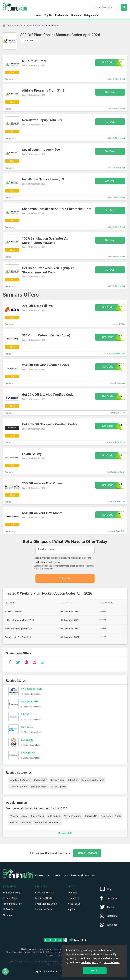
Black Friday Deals (45, 893)
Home (38, 15)
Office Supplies (59, 787)
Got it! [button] (95, 971)
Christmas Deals (44, 909)
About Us (72, 893)
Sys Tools (121, 413)
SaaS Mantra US (30, 702)
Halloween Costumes (20, 823)
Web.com (121, 383)
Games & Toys (57, 780)
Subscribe (65, 578)
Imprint (71, 909)
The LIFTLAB (120, 502)
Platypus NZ (91, 816)
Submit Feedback (87, 853)
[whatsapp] (42, 662)
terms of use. (112, 962)
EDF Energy (27, 740)
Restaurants (61, 15)
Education (73, 780)
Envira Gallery (120, 472)
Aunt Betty (106, 816)
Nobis (118, 816)
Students (76, 15)
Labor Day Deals (44, 898)
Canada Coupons (61, 875)
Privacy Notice (51, 971)
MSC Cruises (54, 816)
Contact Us (73, 898)
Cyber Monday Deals (46, 904)
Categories (90, 15)
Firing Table (120, 531)
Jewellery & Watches (20, 780)
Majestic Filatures (19, 816)
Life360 (25, 714)
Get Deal (110, 92)
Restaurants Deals (12, 904)
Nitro (123, 324)
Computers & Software (32, 25)
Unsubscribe (39, 562)
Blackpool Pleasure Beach (47, 823)
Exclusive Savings (12, 893)
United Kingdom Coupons (83, 875)
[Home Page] (5, 26)
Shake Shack (37, 816)
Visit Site (29, 40)
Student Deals (10, 898)
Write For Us (74, 904)
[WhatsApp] (7, 971)
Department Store (19, 787)
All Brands (8, 909)
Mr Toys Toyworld (73, 816)
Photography (40, 780)
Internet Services (39, 787)
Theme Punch (120, 442)
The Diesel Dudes (118, 354)
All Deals (7, 915)
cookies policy (89, 962)
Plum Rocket (52, 25)
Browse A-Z (65, 833)
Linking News (28, 753)
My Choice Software (32, 689)
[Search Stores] (124, 7)
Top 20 (48, 15)
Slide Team (27, 727)
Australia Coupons (42, 875)
